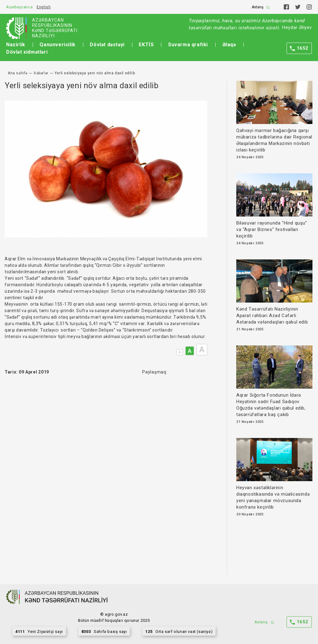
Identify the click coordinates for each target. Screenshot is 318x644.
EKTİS (146, 45)
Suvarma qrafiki (188, 45)
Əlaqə (229, 45)
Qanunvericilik (57, 45)
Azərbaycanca (19, 7)
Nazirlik (16, 45)
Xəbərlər (41, 73)
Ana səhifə (18, 73)
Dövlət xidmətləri (27, 52)
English (44, 7)
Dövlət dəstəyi (107, 45)
